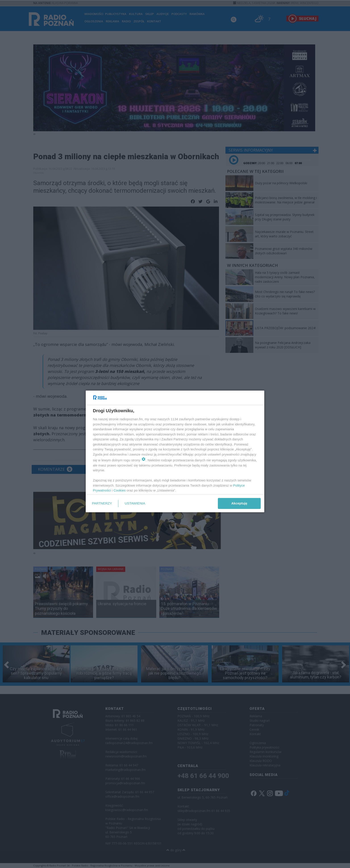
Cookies (120, 490)
